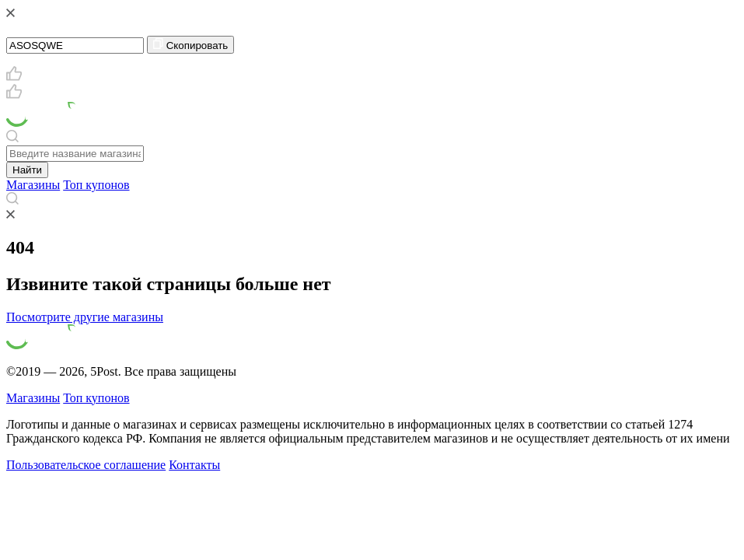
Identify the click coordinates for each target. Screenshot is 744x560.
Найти (27, 170)
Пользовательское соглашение (86, 465)
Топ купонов (96, 185)
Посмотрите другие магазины (85, 317)
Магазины (33, 185)
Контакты (194, 465)
